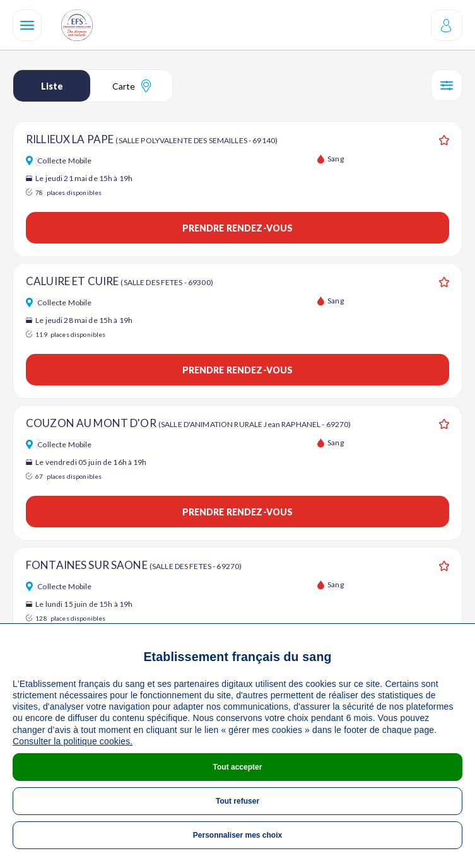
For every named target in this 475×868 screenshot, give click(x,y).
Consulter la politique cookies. (73, 741)
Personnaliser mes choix (237, 835)
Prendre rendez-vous (238, 228)
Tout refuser (237, 801)
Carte (132, 86)
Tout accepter (238, 767)
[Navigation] (27, 25)
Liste (52, 86)
